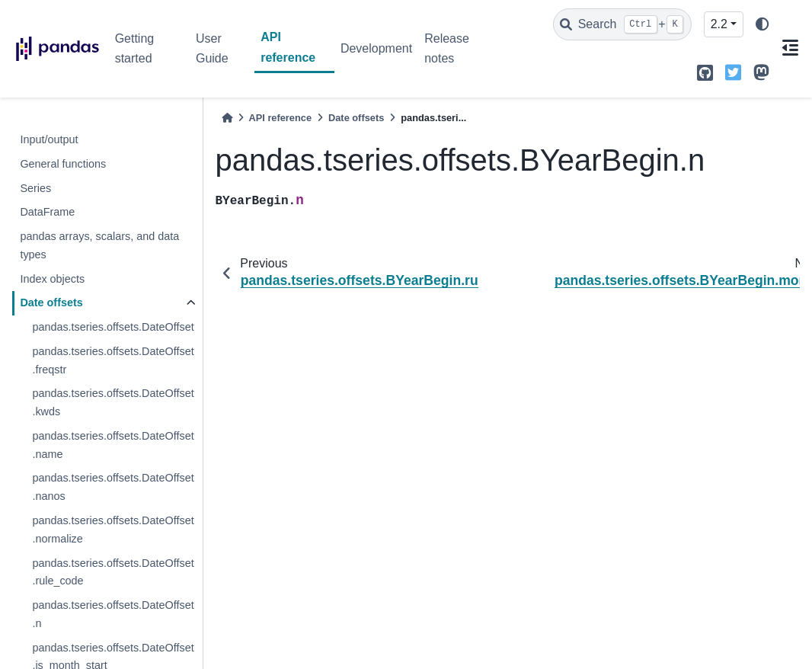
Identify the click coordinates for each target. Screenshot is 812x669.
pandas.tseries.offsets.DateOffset (113, 327)
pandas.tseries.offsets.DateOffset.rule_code (113, 572)
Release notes (447, 48)
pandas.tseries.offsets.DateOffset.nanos (113, 487)
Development (376, 48)
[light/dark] (762, 25)
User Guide (212, 48)
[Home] (227, 118)
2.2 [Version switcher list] (719, 24)
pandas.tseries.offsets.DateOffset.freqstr (113, 360)
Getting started (135, 48)
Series (35, 188)
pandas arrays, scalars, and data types (99, 245)
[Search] (622, 24)
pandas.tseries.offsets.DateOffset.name (113, 445)
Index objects (52, 279)
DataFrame (47, 212)
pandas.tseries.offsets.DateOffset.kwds (113, 402)
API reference (288, 47)
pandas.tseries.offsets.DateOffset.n (113, 614)
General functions (63, 164)
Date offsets (51, 302)
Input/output (49, 139)
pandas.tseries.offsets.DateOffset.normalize (113, 530)
